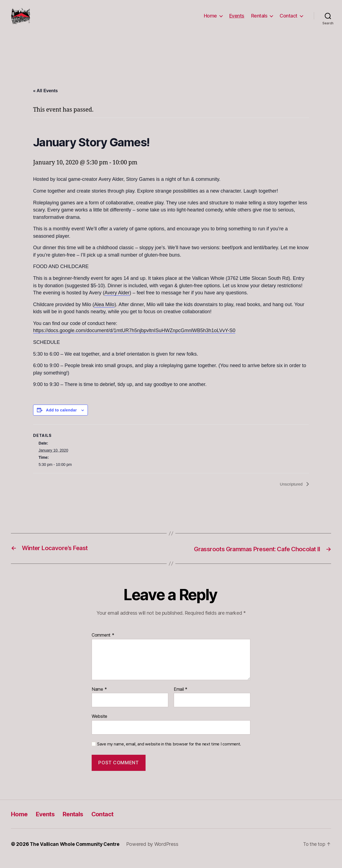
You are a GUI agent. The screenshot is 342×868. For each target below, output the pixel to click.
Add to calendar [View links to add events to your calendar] (61, 418)
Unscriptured (291, 493)
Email (181, 698)
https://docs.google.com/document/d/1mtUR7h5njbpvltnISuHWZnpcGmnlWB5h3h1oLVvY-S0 (134, 339)
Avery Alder (117, 301)
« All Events (45, 99)
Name (99, 698)
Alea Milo (104, 313)
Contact (289, 20)
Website (99, 725)
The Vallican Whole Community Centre (76, 853)
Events (237, 20)
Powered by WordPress (154, 853)
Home (210, 20)
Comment (103, 644)
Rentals (259, 20)
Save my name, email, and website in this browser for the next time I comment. (169, 752)
